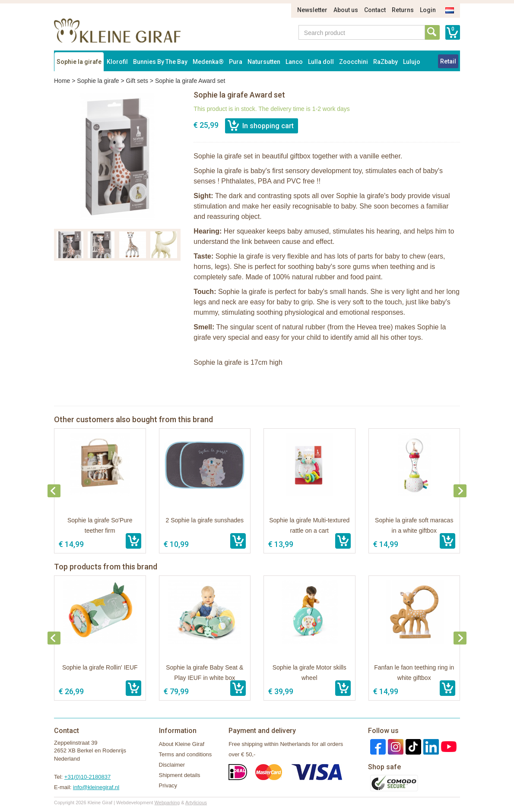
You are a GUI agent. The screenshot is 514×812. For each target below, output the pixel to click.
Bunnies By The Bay (160, 62)
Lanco (294, 62)
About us (346, 10)
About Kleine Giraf (182, 744)
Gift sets (137, 81)
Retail (448, 61)
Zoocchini (354, 62)
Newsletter (312, 10)
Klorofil (117, 62)
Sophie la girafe (79, 62)
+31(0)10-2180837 (87, 777)
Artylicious (196, 803)
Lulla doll (321, 62)
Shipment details (180, 775)
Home (62, 81)
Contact (375, 10)
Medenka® (208, 62)
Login (428, 10)
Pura (236, 62)
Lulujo (412, 62)
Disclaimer (172, 765)
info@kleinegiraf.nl (96, 787)
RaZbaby (385, 62)
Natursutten (264, 62)
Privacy (168, 785)
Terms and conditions (186, 754)
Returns (403, 10)
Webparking (167, 803)
